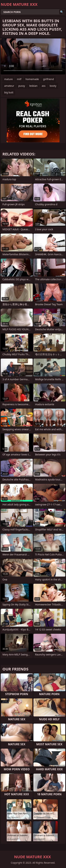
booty (53, 86)
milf (19, 79)
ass (44, 86)
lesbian (33, 86)
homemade (32, 79)
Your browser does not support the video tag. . (33, 56)
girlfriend (48, 79)
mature (8, 79)
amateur (9, 86)
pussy (22, 86)
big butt (9, 92)
